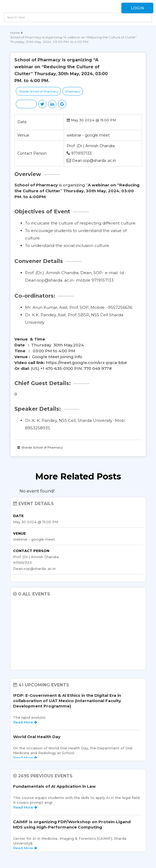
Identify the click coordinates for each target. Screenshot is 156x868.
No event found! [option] (37, 491)
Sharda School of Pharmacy (38, 91)
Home (15, 33)
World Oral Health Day (37, 737)
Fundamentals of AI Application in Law (54, 786)
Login (137, 8)
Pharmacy (73, 91)
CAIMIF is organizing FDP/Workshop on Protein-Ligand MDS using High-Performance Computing (72, 824)
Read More (25, 722)
